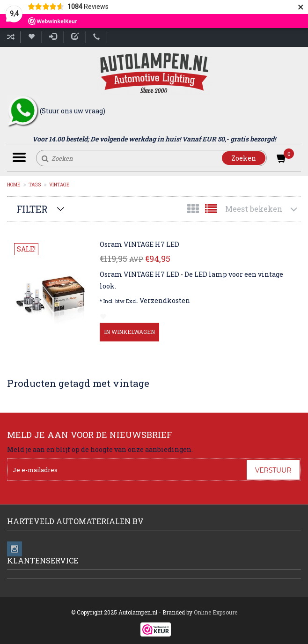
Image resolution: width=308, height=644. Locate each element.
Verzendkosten (165, 300)
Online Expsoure (216, 612)
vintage (59, 185)
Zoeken (244, 158)
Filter (32, 209)
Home (14, 185)
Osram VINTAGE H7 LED (139, 244)
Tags (35, 185)
